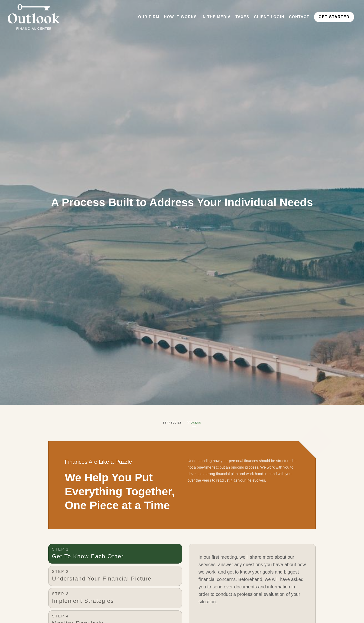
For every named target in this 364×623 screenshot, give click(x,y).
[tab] (115, 554)
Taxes (242, 17)
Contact (299, 17)
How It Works (180, 17)
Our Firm (149, 17)
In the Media (216, 17)
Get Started (334, 17)
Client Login (269, 17)
